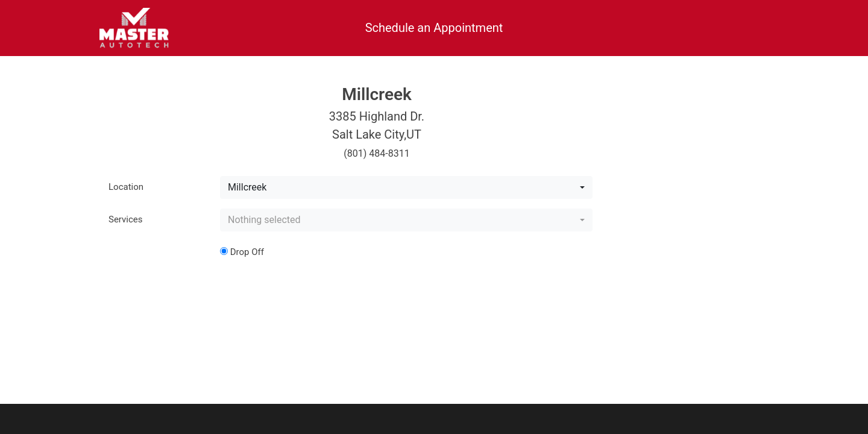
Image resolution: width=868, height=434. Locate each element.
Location (126, 187)
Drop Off (242, 252)
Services (126, 219)
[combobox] (406, 187)
